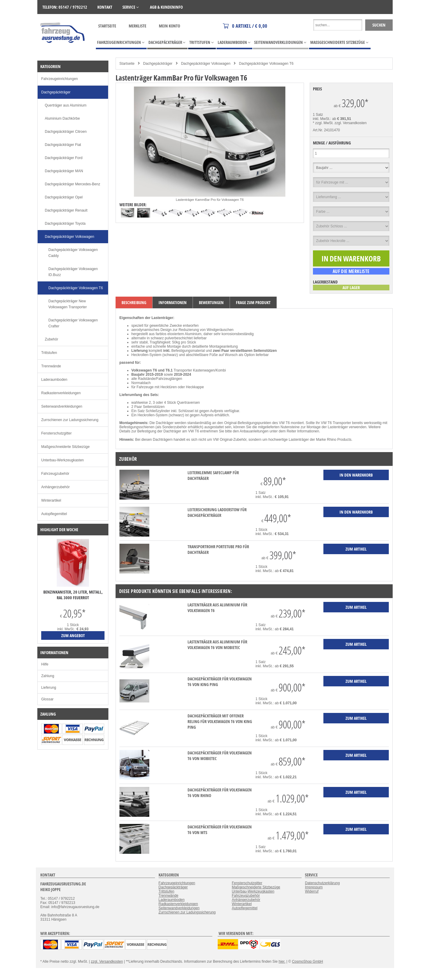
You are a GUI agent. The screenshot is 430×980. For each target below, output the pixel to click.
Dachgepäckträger (158, 64)
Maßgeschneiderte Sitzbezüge (65, 447)
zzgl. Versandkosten (350, 123)
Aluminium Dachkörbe (62, 118)
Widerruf (312, 891)
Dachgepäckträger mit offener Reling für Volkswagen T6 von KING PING (220, 721)
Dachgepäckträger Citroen (66, 132)
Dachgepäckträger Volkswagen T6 (266, 64)
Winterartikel (51, 500)
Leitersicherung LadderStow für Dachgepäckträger (217, 512)
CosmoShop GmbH (308, 961)
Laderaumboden (54, 380)
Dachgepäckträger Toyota (65, 224)
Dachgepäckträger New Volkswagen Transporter (68, 304)
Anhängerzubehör (55, 487)
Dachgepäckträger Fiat (63, 145)
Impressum (314, 887)
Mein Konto (169, 26)
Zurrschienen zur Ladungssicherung (70, 420)
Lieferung (49, 688)
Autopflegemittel (54, 514)
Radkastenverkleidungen (61, 393)
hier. (282, 961)
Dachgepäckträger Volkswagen (206, 64)
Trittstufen (49, 353)
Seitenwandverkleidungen (62, 406)
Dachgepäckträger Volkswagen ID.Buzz (73, 272)
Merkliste (138, 26)
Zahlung (48, 676)
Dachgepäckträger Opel (64, 197)
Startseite (107, 26)
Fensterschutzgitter (56, 433)
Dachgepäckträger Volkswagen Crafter (73, 323)
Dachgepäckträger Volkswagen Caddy (73, 253)
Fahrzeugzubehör (55, 474)
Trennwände (51, 366)
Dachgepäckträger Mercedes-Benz (72, 184)
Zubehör (52, 339)
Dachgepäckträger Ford (64, 158)
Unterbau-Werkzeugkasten (63, 460)
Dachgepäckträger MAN (64, 171)
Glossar (47, 699)
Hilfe (45, 664)
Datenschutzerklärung (322, 883)
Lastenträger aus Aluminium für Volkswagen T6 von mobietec (217, 645)
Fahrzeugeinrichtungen (60, 79)
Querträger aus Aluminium (66, 105)
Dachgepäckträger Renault (66, 210)
